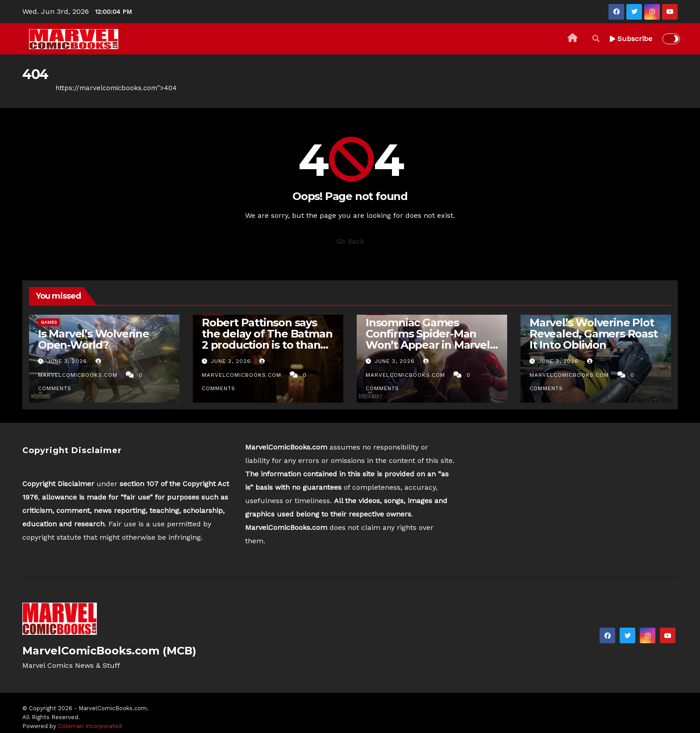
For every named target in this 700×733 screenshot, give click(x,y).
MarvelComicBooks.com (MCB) (109, 651)
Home (32, 88)
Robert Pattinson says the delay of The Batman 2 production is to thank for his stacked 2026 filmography (267, 345)
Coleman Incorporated (90, 726)
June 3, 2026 (68, 361)
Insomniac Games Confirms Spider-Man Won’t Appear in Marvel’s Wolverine (431, 339)
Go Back (350, 241)
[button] (596, 39)
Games (49, 322)
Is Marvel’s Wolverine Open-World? (94, 339)
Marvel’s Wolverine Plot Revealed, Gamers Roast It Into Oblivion (594, 334)
